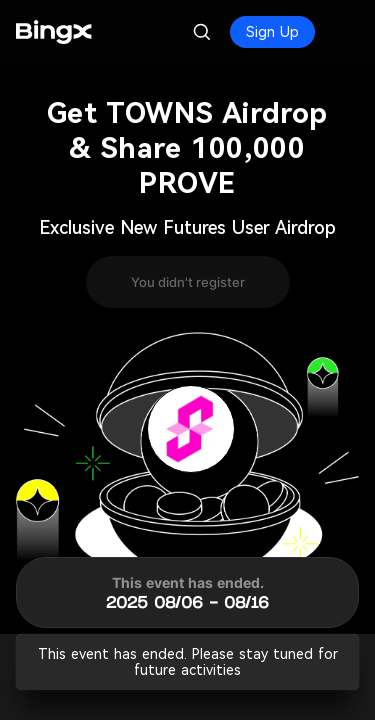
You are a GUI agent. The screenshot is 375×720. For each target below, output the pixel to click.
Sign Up (272, 32)
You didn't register (188, 282)
